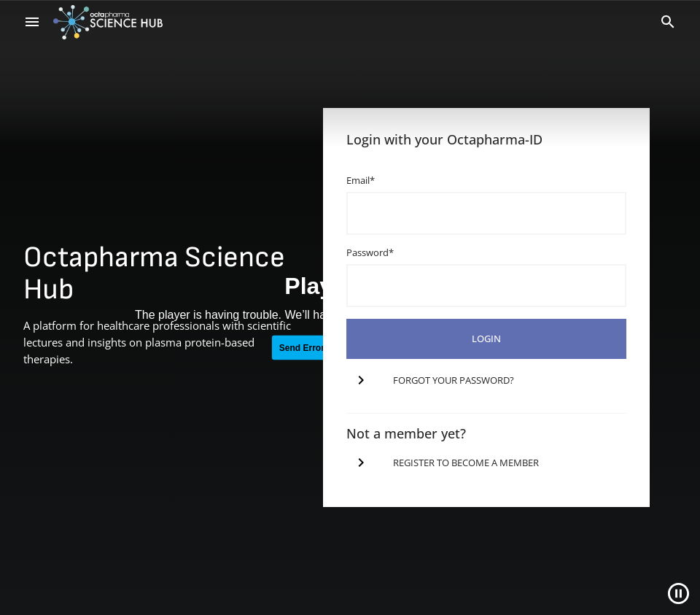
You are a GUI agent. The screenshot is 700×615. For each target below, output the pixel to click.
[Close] (678, 593)
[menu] (32, 22)
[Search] (668, 22)
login (486, 339)
